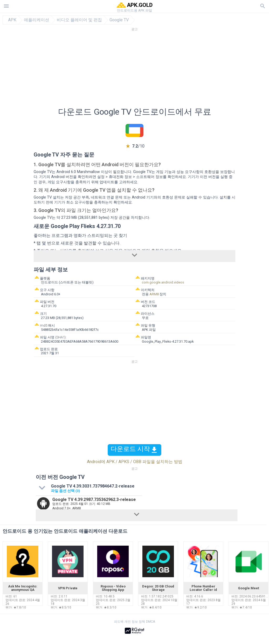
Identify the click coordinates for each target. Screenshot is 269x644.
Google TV (119, 20)
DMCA (151, 622)
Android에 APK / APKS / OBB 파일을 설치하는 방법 (135, 462)
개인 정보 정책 (135, 622)
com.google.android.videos (163, 282)
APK (12, 20)
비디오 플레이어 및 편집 (79, 20)
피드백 (119, 622)
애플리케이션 (37, 20)
